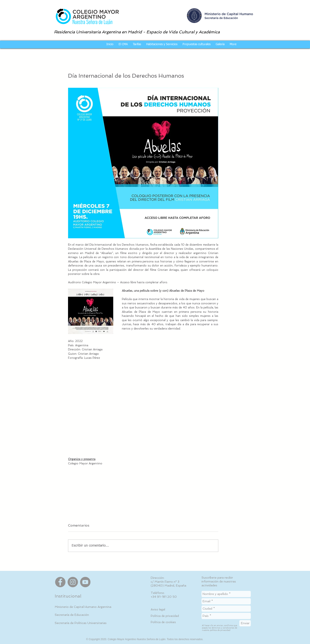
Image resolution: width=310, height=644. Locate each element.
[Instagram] (73, 582)
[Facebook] (60, 582)
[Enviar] (245, 623)
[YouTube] (85, 582)
